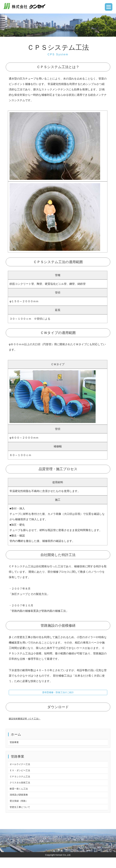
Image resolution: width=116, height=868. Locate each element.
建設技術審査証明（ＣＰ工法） (28, 721)
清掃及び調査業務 (21, 803)
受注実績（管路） (21, 810)
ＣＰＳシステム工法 (22, 782)
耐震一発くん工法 (21, 796)
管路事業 (15, 745)
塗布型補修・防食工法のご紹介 (58, 693)
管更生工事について (22, 817)
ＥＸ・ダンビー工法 (22, 775)
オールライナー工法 (22, 768)
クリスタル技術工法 (22, 789)
